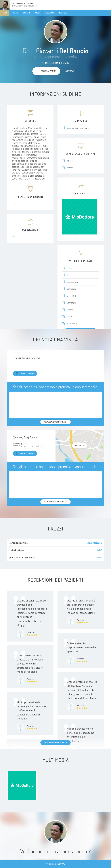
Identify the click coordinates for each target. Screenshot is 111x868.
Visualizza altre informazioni (55, 742)
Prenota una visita (56, 864)
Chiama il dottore (25, 374)
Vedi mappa (80, 446)
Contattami (70, 71)
